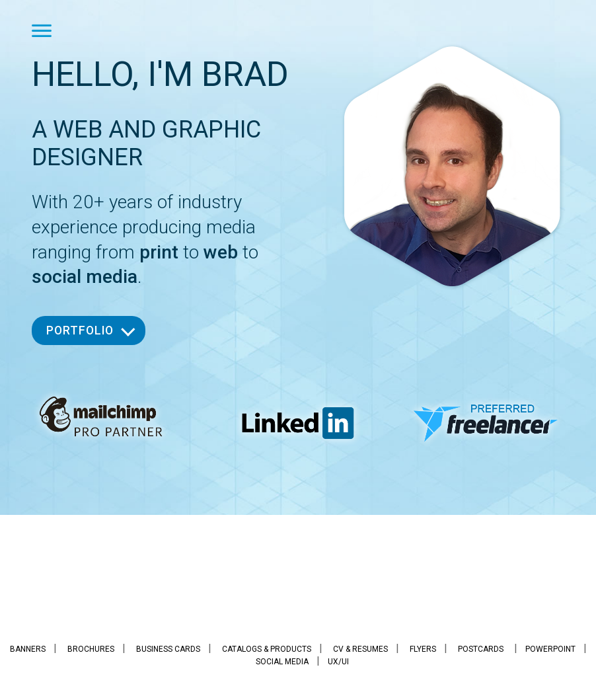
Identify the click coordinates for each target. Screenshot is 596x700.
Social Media (282, 662)
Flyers (423, 649)
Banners (28, 649)
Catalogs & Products (267, 649)
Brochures (91, 649)
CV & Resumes (360, 649)
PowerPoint (550, 649)
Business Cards (168, 649)
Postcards (481, 649)
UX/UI (338, 662)
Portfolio (80, 331)
